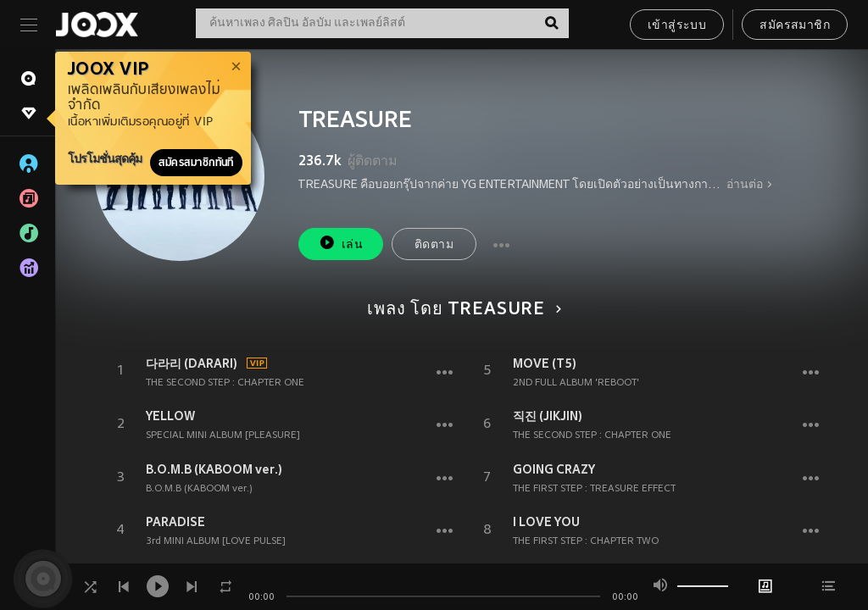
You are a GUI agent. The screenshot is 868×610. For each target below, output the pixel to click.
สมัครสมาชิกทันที (196, 163)
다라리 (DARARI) (192, 363)
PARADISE (175, 522)
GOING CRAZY (554, 469)
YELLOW (170, 416)
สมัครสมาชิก (795, 26)
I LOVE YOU (546, 522)
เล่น (341, 243)
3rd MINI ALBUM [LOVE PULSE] (216, 541)
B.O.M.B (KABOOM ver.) (214, 469)
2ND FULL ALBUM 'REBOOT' (576, 383)
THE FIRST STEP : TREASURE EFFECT (594, 489)
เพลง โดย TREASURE (462, 310)
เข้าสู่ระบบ (677, 26)
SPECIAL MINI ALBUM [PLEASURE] (223, 435)
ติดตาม (434, 245)
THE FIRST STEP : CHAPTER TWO (586, 541)
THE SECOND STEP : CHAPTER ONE (225, 383)
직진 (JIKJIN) (548, 416)
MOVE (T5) (545, 363)
